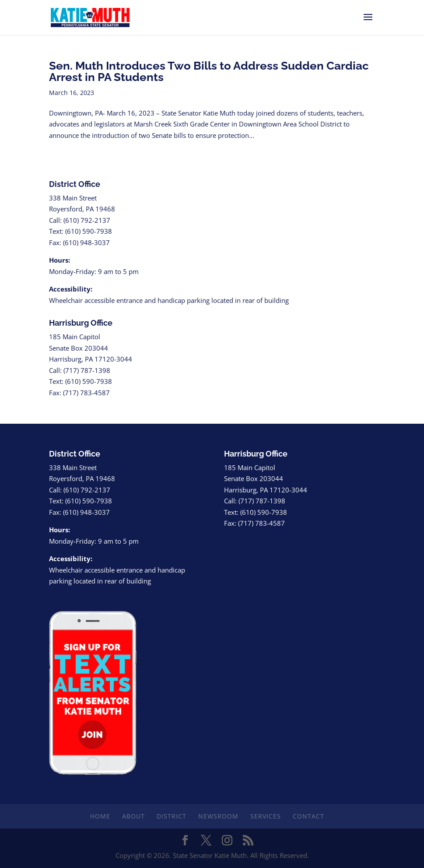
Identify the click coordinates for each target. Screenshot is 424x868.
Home (100, 816)
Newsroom (218, 816)
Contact (308, 816)
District (172, 816)
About (133, 816)
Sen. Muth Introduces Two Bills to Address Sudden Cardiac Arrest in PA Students (209, 71)
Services (266, 816)
